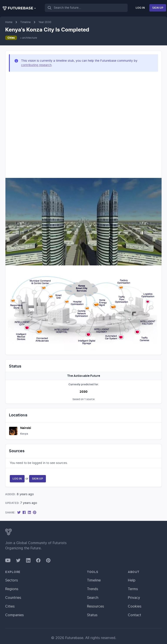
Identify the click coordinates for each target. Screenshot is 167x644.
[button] (19, 8)
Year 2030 (45, 22)
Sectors (12, 580)
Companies (14, 615)
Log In (140, 8)
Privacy (134, 598)
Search (93, 598)
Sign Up (158, 8)
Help (132, 580)
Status (92, 615)
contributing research (36, 65)
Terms (133, 589)
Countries (13, 598)
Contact (134, 615)
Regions (12, 589)
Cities (11, 38)
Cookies (135, 606)
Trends (93, 589)
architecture (30, 38)
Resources (95, 606)
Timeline (25, 22)
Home (9, 22)
